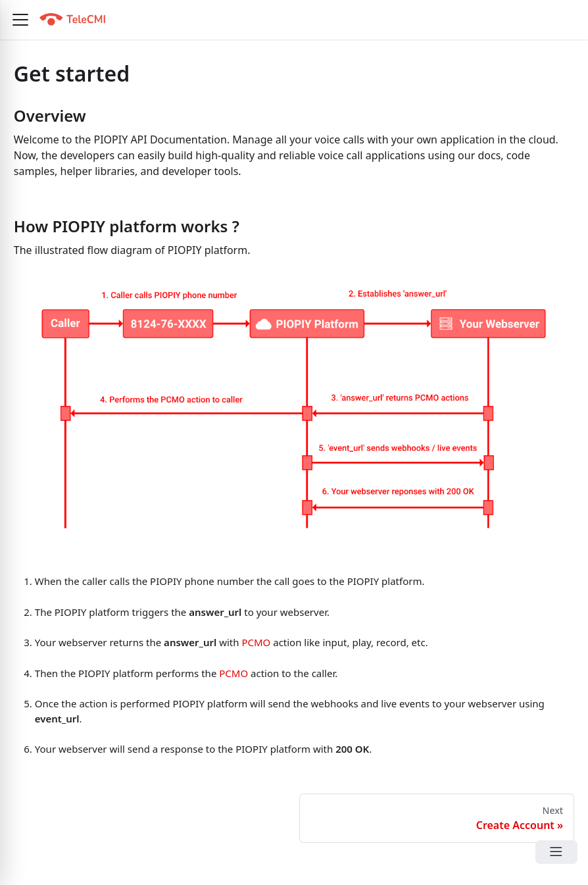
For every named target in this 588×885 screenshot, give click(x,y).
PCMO (256, 642)
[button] (20, 20)
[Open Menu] (556, 852)
